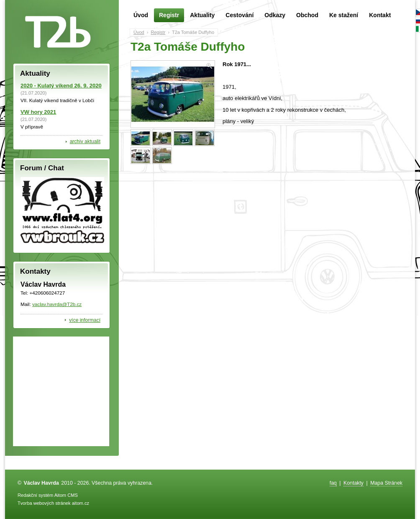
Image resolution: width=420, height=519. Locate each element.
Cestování (239, 15)
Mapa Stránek (386, 483)
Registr (169, 15)
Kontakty (353, 483)
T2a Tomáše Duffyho (193, 32)
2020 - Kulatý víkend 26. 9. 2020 (61, 86)
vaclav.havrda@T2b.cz (57, 304)
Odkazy (275, 15)
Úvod (141, 15)
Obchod (307, 15)
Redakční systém (35, 495)
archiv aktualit (85, 141)
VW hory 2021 (38, 112)
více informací (85, 320)
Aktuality (202, 15)
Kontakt (380, 15)
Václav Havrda (41, 483)
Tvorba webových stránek (44, 503)
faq (333, 483)
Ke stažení (344, 15)
